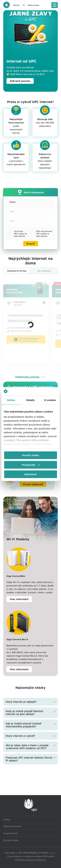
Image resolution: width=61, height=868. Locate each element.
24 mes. (17, 271)
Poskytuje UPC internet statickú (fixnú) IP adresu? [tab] (29, 759)
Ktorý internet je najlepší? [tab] (21, 702)
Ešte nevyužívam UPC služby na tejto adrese (44, 234)
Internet (16, 5)
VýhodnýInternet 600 (15, 291)
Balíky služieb (34, 5)
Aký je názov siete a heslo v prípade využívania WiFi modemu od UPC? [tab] (27, 747)
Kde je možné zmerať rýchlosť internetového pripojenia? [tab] (23, 725)
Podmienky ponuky (27, 377)
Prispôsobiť (31, 465)
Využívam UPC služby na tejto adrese (20, 234)
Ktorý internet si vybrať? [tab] (20, 736)
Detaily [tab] (31, 400)
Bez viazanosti (44, 271)
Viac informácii (19, 599)
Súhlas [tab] (11, 400)
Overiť (31, 244)
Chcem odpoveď (33, 484)
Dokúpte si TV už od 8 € (20, 321)
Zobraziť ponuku (20, 81)
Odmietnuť (30, 474)
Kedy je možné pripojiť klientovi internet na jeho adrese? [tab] (24, 713)
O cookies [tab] (50, 400)
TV (24, 5)
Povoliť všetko (31, 455)
